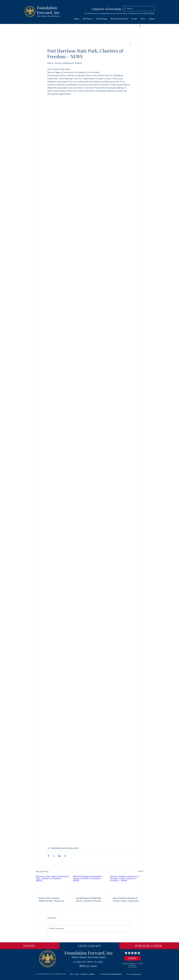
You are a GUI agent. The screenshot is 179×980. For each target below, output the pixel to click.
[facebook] (136, 953)
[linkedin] (129, 953)
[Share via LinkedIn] (60, 856)
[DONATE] (29, 946)
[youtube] (126, 953)
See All (141, 871)
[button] (76, 19)
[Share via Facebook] (48, 856)
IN (49, 848)
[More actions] (130, 44)
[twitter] (139, 953)
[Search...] (138, 9)
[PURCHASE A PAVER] (148, 946)
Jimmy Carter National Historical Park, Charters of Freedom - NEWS (51, 899)
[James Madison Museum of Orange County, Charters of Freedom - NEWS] (127, 885)
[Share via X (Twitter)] (54, 856)
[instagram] (132, 953)
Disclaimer (92, 974)
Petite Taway (137, 974)
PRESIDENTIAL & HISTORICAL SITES (65, 848)
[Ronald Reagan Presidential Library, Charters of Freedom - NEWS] (90, 885)
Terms (71, 974)
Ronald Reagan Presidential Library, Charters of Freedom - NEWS (89, 899)
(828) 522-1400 (88, 966)
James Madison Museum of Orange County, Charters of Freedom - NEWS (125, 899)
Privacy (77, 974)
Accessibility (84, 974)
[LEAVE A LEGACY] (89, 946)
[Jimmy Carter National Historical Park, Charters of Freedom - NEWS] (52, 885)
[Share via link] (65, 856)
